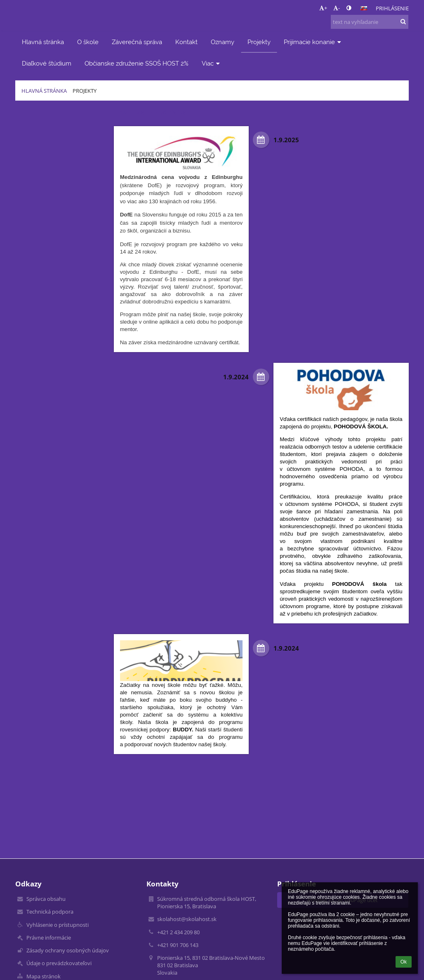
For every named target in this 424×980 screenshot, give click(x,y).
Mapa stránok (44, 976)
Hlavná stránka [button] (43, 42)
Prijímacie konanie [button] (313, 42)
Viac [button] (212, 63)
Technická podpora (50, 912)
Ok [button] (404, 962)
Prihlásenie (392, 8)
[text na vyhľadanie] (370, 22)
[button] (364, 8)
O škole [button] (88, 42)
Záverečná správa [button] (137, 42)
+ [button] (323, 8)
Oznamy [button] (223, 42)
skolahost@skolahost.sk (187, 919)
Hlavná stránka (44, 91)
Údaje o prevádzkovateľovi (59, 963)
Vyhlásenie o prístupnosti (58, 925)
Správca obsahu (46, 899)
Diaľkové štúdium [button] (47, 63)
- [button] (337, 8)
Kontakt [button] (186, 42)
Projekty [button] (259, 42)
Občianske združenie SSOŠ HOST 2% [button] (137, 63)
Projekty (85, 91)
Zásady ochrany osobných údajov (68, 950)
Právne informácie (49, 938)
